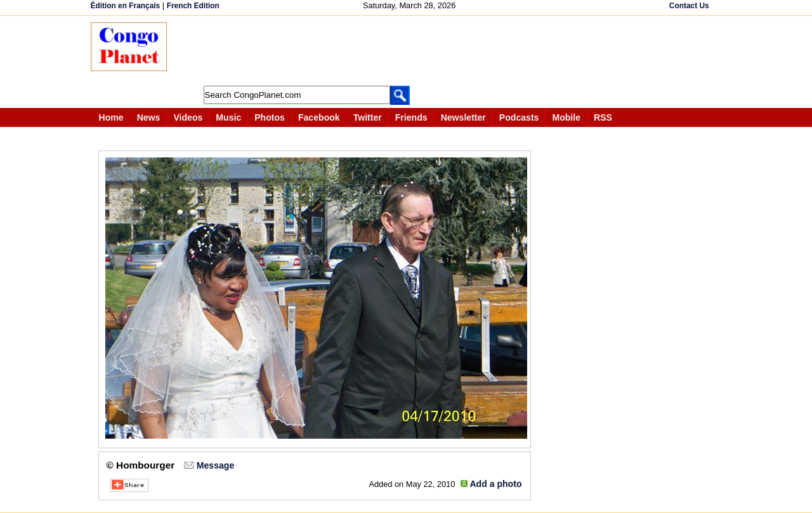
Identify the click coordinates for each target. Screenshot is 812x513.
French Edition (193, 6)
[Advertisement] (410, 51)
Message (215, 465)
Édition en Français (126, 6)
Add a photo (495, 484)
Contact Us (689, 6)
